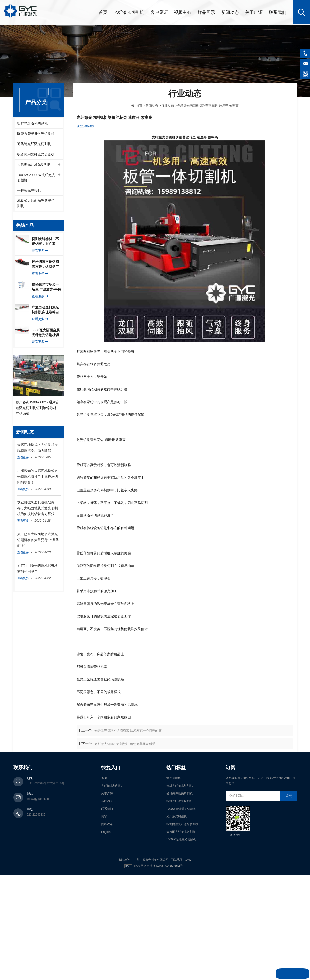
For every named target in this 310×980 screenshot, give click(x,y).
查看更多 (40, 251)
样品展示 (206, 12)
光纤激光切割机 (129, 12)
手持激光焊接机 (29, 191)
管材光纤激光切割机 (179, 785)
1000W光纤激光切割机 (181, 808)
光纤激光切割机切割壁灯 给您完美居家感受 (125, 774)
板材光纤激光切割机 (32, 123)
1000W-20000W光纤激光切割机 (36, 178)
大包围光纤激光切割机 (34, 165)
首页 (103, 12)
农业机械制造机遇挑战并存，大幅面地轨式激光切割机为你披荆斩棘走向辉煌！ (38, 509)
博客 (104, 816)
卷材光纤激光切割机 (179, 793)
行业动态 (168, 135)
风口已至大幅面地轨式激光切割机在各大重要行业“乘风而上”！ (38, 540)
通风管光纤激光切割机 (34, 144)
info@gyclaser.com (39, 798)
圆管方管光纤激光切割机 (36, 133)
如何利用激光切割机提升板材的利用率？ (38, 569)
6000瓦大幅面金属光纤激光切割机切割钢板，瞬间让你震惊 (46, 333)
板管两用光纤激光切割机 (36, 154)
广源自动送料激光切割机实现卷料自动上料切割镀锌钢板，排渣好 (45, 311)
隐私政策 (107, 824)
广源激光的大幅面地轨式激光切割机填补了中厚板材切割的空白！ (38, 477)
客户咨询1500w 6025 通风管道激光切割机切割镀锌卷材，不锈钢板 (38, 408)
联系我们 (278, 12)
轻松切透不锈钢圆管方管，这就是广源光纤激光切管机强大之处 (45, 265)
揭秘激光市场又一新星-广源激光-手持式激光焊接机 (46, 288)
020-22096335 (36, 814)
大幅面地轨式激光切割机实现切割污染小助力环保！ (38, 448)
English (106, 831)
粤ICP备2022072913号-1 (169, 865)
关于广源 (254, 12)
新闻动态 (230, 12)
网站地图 (177, 859)
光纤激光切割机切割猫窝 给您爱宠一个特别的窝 (128, 760)
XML (188, 859)
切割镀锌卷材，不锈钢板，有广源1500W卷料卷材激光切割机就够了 (46, 242)
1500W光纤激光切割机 (181, 839)
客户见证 (159, 12)
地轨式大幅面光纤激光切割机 (36, 204)
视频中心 (183, 12)
